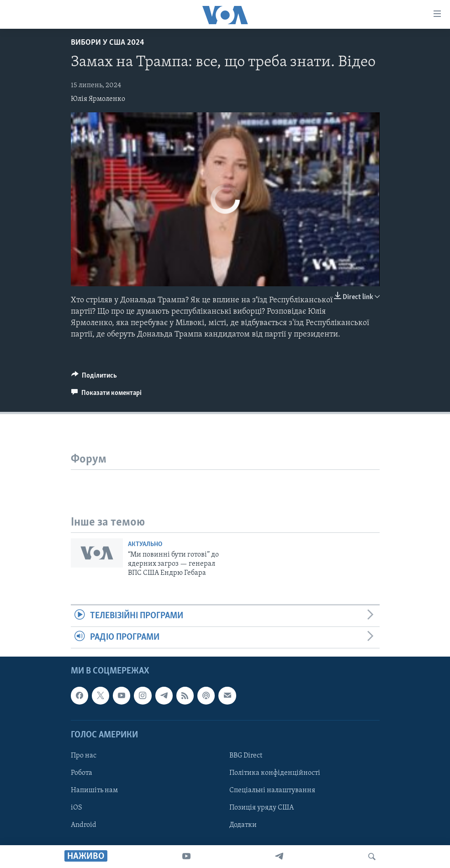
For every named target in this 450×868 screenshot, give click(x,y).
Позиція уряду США (262, 808)
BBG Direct (246, 756)
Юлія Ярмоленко (98, 99)
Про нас (84, 756)
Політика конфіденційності (275, 773)
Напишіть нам (94, 790)
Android (84, 826)
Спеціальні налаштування (272, 790)
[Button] (94, 378)
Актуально (145, 544)
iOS (77, 808)
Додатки (243, 826)
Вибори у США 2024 (108, 43)
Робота (82, 773)
